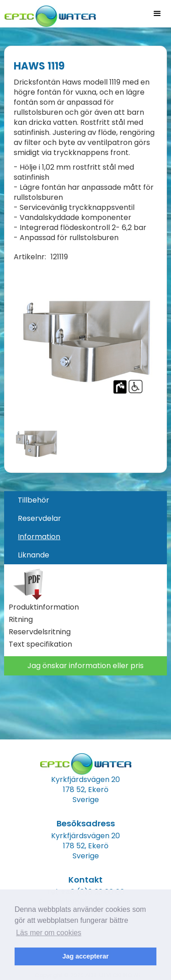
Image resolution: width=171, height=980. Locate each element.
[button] (157, 14)
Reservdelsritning (40, 632)
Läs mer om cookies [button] (49, 933)
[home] (48, 13)
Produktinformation (44, 607)
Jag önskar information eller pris (85, 666)
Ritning (21, 620)
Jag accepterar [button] (86, 956)
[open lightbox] (85, 342)
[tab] (85, 500)
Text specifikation (40, 644)
